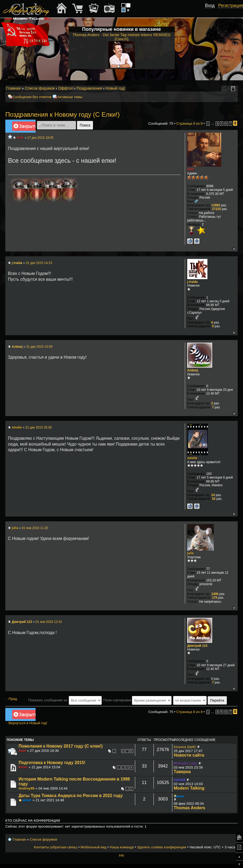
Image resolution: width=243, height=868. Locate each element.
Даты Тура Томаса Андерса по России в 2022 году (71, 796)
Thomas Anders (189, 808)
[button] (212, 11)
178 (215, 598)
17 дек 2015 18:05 (40, 138)
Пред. (13, 699)
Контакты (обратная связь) (56, 847)
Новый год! (115, 88)
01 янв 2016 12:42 (49, 622)
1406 (215, 594)
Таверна (182, 772)
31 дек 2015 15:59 (39, 347)
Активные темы (70, 97)
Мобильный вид (234, 89)
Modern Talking (189, 788)
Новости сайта (189, 755)
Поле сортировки (137, 700)
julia (15, 528)
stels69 (180, 780)
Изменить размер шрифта (227, 89)
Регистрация (231, 5)
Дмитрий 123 (22, 622)
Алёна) (17, 347)
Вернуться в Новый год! (28, 723)
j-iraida (17, 263)
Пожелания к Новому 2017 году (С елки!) (61, 746)
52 (214, 499)
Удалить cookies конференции (161, 847)
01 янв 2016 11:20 (35, 528)
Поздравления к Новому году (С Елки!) (63, 114)
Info (121, 856)
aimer (27, 800)
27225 (216, 209)
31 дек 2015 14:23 (39, 263)
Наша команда (122, 847)
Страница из (189, 123)
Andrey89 (27, 788)
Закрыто (24, 127)
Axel (20, 138)
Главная (13, 88)
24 (213, 495)
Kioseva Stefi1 (185, 747)
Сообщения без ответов (32, 97)
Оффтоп (66, 88)
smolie (17, 427)
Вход (210, 5)
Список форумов (40, 88)
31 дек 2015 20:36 (39, 427)
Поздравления (89, 88)
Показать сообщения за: (65, 700)
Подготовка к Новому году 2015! (52, 763)
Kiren (23, 767)
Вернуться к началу (234, 249)
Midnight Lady (186, 763)
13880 (216, 205)
